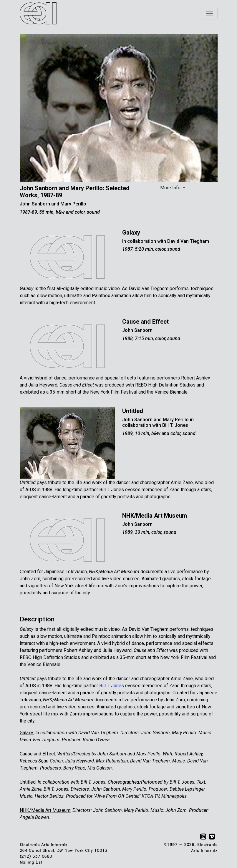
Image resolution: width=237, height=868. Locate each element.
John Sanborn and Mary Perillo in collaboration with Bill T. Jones (158, 422)
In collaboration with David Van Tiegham (166, 241)
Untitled (133, 411)
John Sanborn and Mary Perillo (53, 204)
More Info (171, 188)
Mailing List (31, 863)
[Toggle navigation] (209, 14)
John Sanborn (137, 330)
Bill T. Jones (112, 686)
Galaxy (131, 233)
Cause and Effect (145, 322)
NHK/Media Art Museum (155, 516)
